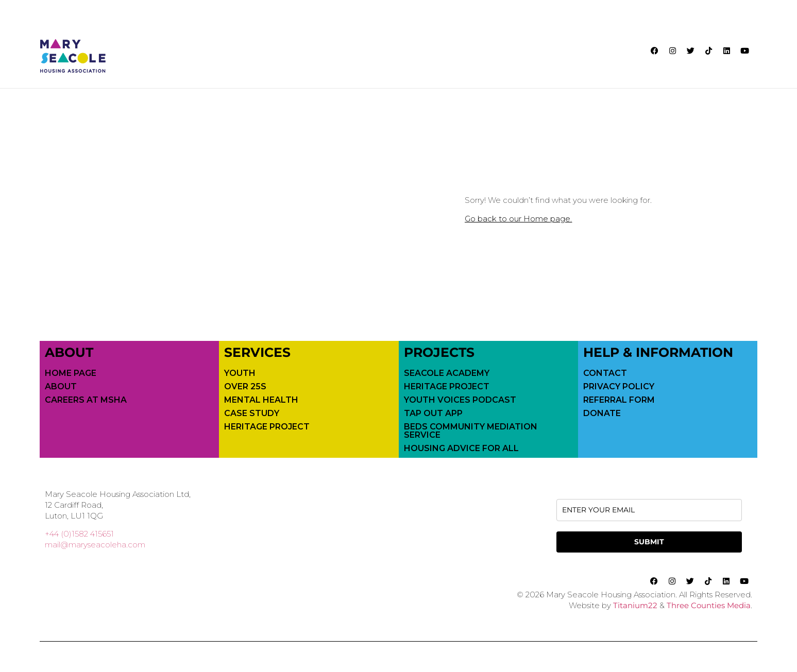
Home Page (71, 373)
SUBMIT (649, 541)
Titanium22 (635, 605)
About (61, 386)
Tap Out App (433, 413)
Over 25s (245, 386)
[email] (649, 510)
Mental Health (261, 400)
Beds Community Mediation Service (471, 430)
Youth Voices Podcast (460, 400)
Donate (602, 413)
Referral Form (619, 400)
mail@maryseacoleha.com (95, 544)
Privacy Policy (619, 386)
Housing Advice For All (461, 448)
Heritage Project (267, 426)
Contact (605, 373)
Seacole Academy (447, 373)
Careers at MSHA (86, 400)
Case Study (252, 413)
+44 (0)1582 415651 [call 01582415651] (79, 533)
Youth (240, 373)
